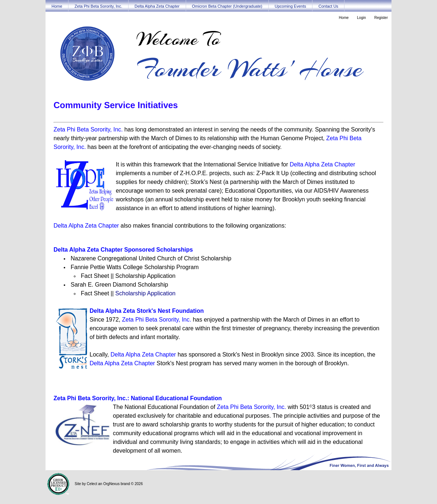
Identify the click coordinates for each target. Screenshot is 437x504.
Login (361, 18)
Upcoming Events (290, 6)
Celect (92, 484)
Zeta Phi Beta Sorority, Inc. (99, 6)
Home (57, 6)
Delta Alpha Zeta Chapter (157, 6)
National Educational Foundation (176, 398)
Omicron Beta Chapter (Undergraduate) (227, 6)
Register (381, 18)
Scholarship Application (145, 293)
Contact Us (328, 6)
